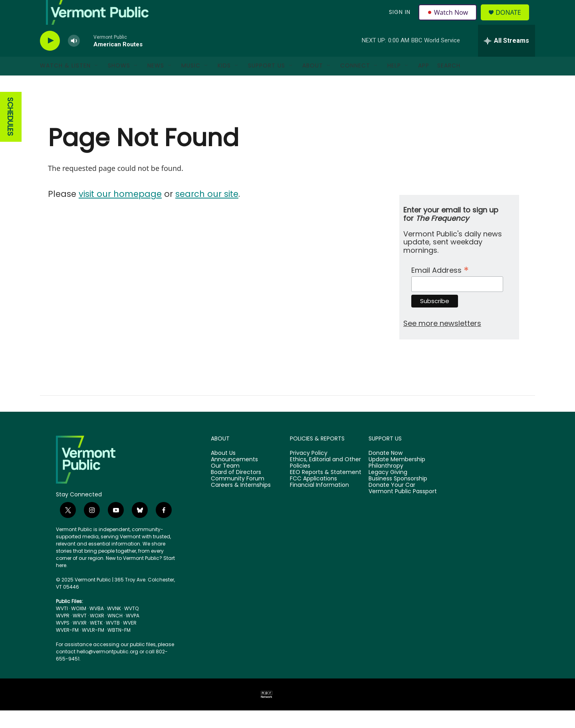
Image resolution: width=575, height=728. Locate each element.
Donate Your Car (392, 502)
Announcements (234, 477)
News (156, 83)
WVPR (63, 633)
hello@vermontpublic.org (107, 669)
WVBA (97, 626)
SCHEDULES (10, 134)
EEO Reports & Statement (326, 490)
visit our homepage (120, 211)
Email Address (440, 287)
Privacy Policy (309, 471)
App (424, 83)
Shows (119, 83)
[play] (50, 58)
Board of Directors (236, 490)
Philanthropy (386, 484)
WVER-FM (67, 648)
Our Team (225, 484)
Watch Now (449, 21)
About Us (223, 471)
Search (449, 83)
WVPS (63, 640)
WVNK (114, 626)
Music (191, 83)
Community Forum (238, 496)
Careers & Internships (241, 502)
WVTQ (131, 626)
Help (394, 83)
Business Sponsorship (398, 496)
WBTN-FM (119, 648)
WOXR (97, 633)
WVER (130, 640)
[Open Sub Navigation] (97, 83)
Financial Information (319, 502)
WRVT (80, 633)
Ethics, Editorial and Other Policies (325, 480)
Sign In (399, 21)
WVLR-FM (93, 648)
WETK (96, 640)
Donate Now (386, 471)
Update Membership (397, 477)
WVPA (133, 633)
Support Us (267, 83)
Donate (513, 21)
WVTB (113, 640)
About (313, 83)
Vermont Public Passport (403, 509)
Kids (224, 83)
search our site (207, 211)
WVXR (80, 640)
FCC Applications (313, 496)
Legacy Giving (388, 490)
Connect (355, 83)
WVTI (62, 626)
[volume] (74, 58)
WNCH (115, 633)
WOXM (79, 626)
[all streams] (507, 58)
